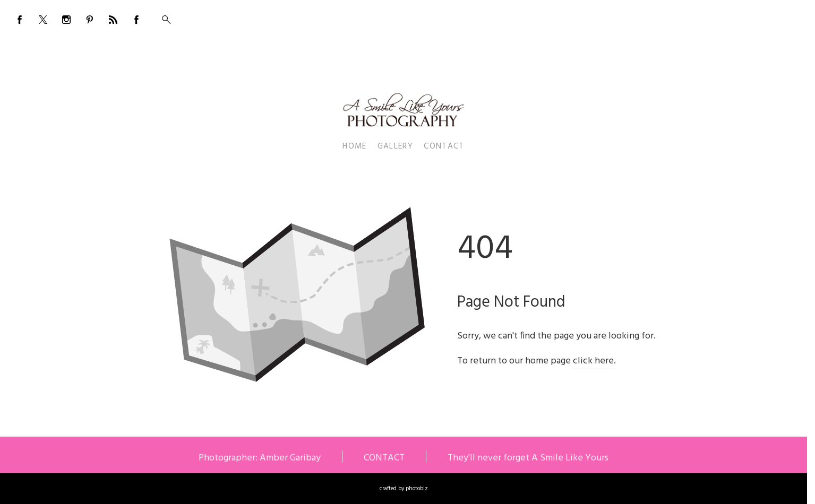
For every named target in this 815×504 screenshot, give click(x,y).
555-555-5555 (772, 17)
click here (593, 361)
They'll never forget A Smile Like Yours (528, 459)
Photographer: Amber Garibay (260, 459)
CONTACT (384, 459)
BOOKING (726, 17)
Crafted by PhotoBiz (404, 489)
